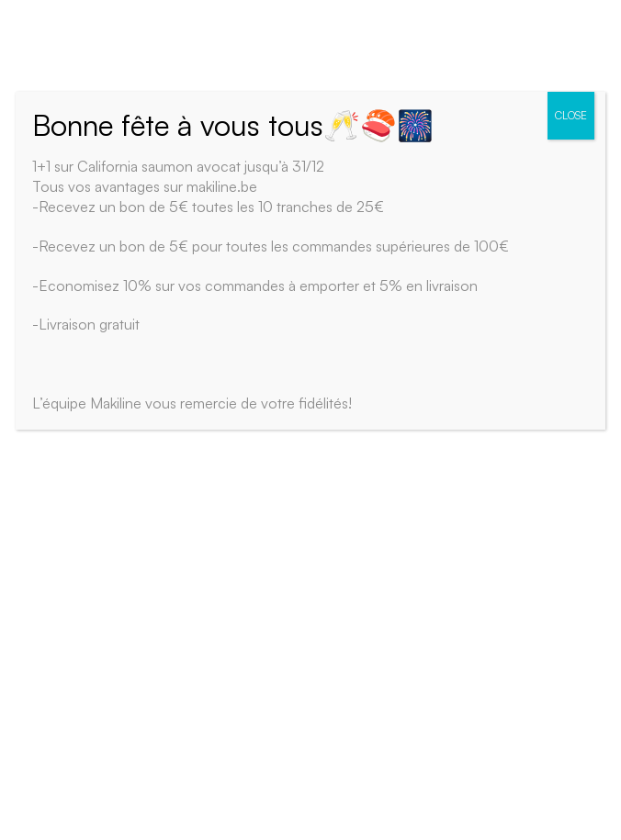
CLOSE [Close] (571, 115)
